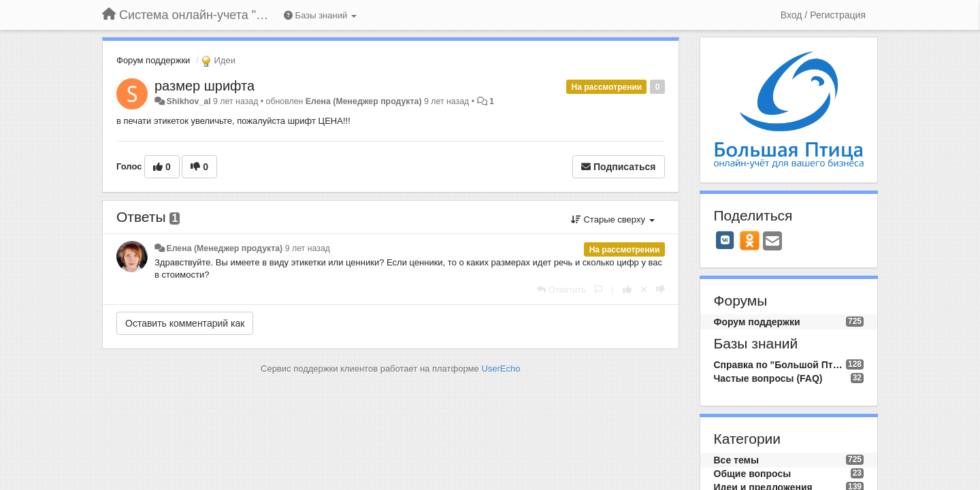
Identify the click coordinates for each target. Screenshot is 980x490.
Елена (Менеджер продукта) (364, 101)
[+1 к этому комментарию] (627, 290)
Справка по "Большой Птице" (780, 365)
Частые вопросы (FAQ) (768, 378)
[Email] (772, 242)
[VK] (725, 240)
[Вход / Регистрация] (823, 15)
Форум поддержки (153, 60)
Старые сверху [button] (613, 219)
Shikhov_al (188, 101)
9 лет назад (308, 248)
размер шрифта (205, 86)
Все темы (736, 460)
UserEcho (501, 369)
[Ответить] (561, 290)
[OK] (750, 240)
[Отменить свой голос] (644, 290)
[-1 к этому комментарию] (660, 290)
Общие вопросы (753, 474)
